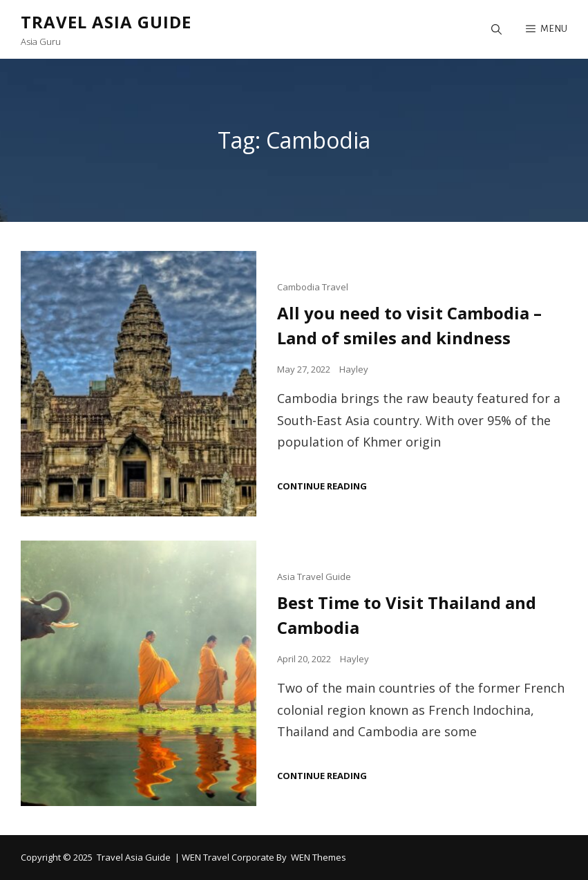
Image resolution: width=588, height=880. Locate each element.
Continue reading (322, 486)
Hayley (354, 369)
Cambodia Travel (313, 287)
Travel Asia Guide (106, 22)
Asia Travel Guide (314, 577)
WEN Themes (319, 857)
